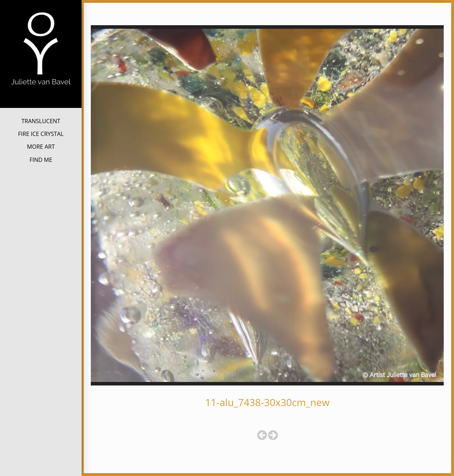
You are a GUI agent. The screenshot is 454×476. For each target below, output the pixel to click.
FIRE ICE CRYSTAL (41, 134)
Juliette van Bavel (41, 96)
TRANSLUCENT (41, 121)
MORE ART (41, 147)
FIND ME (41, 160)
